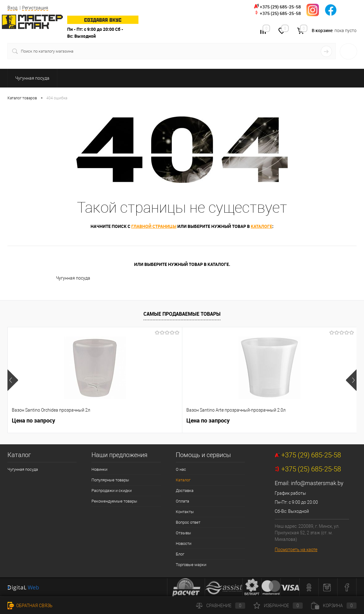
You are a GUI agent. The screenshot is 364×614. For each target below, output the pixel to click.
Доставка (185, 491)
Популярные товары (110, 480)
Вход (12, 8)
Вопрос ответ (188, 522)
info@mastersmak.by (317, 483)
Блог (180, 554)
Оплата (182, 501)
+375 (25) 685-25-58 (280, 13)
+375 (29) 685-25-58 (280, 7)
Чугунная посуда (73, 278)
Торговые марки (191, 565)
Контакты (185, 512)
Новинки (99, 469)
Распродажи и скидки (112, 491)
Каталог (183, 480)
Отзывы (183, 533)
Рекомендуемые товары (114, 501)
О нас (181, 469)
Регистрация (35, 8)
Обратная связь (30, 606)
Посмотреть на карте (296, 550)
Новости (184, 543)
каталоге (261, 226)
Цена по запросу (33, 420)
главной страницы (154, 226)
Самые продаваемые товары (182, 314)
